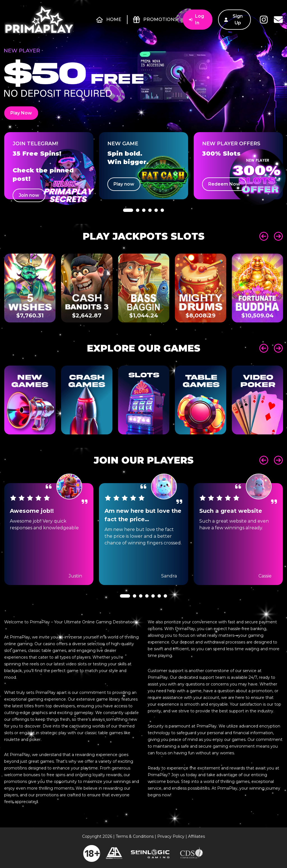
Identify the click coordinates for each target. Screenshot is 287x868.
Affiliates (196, 836)
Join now (29, 195)
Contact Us (278, 20)
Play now (124, 184)
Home (109, 20)
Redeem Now (224, 184)
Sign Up (233, 19)
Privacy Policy (171, 836)
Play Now (21, 113)
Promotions (155, 20)
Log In (197, 19)
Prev (264, 236)
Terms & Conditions (135, 836)
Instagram (264, 20)
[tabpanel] (49, 166)
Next (278, 236)
